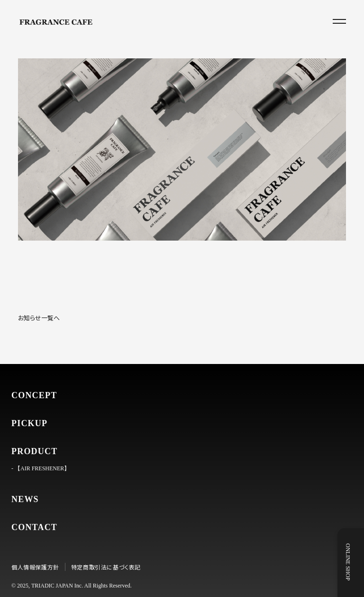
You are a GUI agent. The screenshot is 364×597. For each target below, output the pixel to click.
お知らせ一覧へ (39, 318)
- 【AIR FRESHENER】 (41, 468)
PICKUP (29, 423)
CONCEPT (34, 395)
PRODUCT (34, 451)
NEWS (25, 499)
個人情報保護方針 (35, 567)
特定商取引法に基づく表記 (106, 567)
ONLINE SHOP (355, 562)
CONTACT (34, 527)
